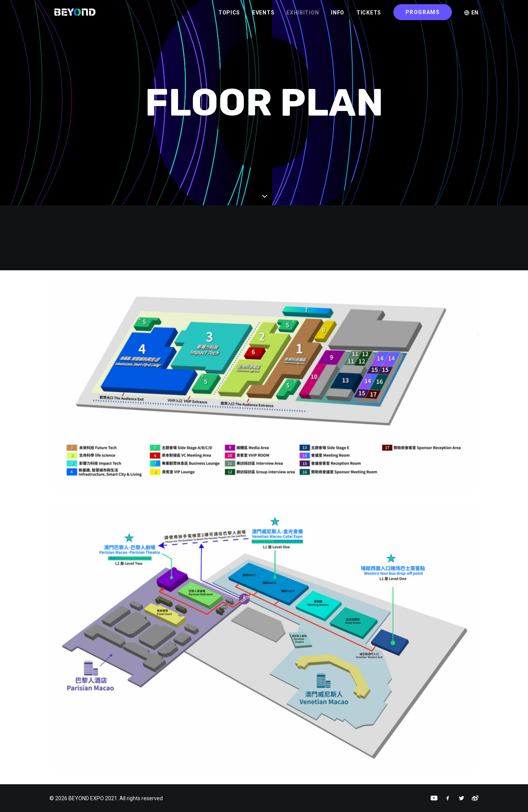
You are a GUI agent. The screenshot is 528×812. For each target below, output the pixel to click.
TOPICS (229, 16)
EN (471, 16)
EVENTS (263, 16)
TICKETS (369, 16)
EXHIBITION (303, 16)
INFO (338, 16)
